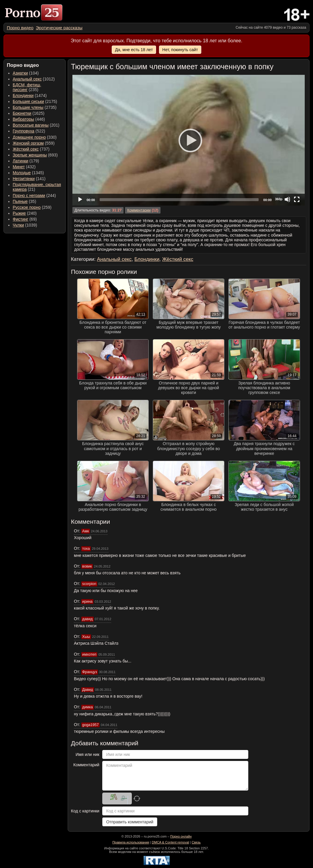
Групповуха (23, 131)
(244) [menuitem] (34, 195)
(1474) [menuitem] (30, 96)
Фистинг (21, 219)
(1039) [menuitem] (25, 225)
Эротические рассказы (59, 28)
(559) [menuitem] (34, 143)
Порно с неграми (29, 195)
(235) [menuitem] (27, 87)
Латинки (21, 161)
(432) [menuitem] (24, 167)
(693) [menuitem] (35, 155)
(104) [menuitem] (26, 73)
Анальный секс (27, 79)
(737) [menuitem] (31, 149)
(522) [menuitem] (29, 131)
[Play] (189, 140)
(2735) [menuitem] (35, 107)
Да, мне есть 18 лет (134, 50)
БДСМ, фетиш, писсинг (27, 87)
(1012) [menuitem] (34, 79)
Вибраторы (23, 119)
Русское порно (27, 207)
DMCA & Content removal (171, 842)
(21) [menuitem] (37, 187)
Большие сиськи (28, 101)
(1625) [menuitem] (29, 113)
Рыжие (19, 213)
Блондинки (23, 96)
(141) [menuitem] (29, 179)
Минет (19, 167)
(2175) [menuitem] (35, 101)
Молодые (22, 173)
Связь (196, 842)
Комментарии (139, 210)
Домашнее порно (29, 137)
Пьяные (20, 201)
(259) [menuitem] (32, 207)
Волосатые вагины (31, 125)
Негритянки (24, 179)
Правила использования (131, 842)
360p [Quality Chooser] (279, 199)
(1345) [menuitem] (28, 173)
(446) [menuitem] (29, 119)
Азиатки (20, 73)
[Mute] (287, 199)
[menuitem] (20, 28)
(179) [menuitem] (26, 161)
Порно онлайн (181, 836)
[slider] (179, 200)
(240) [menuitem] (25, 213)
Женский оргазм (28, 143)
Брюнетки (22, 113)
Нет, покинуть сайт (180, 50)
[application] (189, 140)
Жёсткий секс (26, 149)
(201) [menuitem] (36, 125)
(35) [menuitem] (24, 201)
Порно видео (20, 28)
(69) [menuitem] (25, 219)
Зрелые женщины (30, 155)
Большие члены (28, 107)
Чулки (18, 225)
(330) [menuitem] (35, 137)
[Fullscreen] (297, 199)
